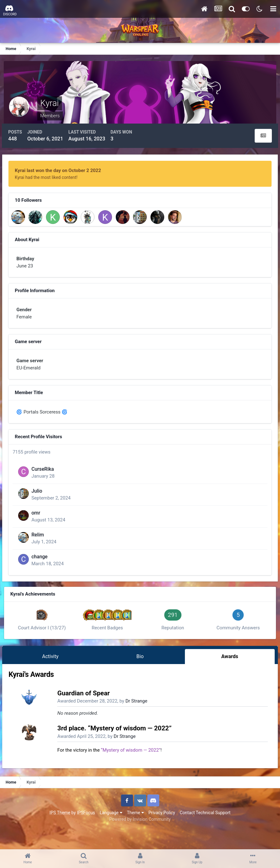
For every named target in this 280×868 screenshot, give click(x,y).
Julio (42, 508)
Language (111, 833)
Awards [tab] (228, 675)
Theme (135, 833)
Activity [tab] (52, 675)
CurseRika (48, 486)
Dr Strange (139, 722)
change (44, 573)
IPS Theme (60, 833)
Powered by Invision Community (140, 840)
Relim (43, 551)
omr (41, 529)
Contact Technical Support (205, 833)
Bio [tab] (140, 675)
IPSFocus (86, 833)
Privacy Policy (162, 833)
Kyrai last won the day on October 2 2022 (61, 168)
